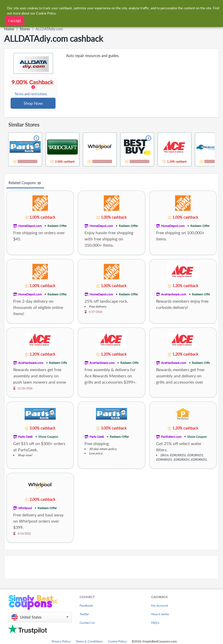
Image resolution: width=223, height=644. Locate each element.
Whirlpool (25, 508)
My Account (160, 606)
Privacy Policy (61, 642)
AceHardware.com (174, 295)
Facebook (86, 606)
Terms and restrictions (31, 94)
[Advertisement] (112, 568)
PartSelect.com (171, 437)
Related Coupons (25, 183)
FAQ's (155, 623)
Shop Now (33, 103)
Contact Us (87, 623)
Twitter (84, 615)
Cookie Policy (117, 642)
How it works (160, 615)
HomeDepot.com (30, 226)
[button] (40, 618)
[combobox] (71, 19)
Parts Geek (25, 437)
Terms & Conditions (89, 642)
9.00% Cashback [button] (33, 88)
